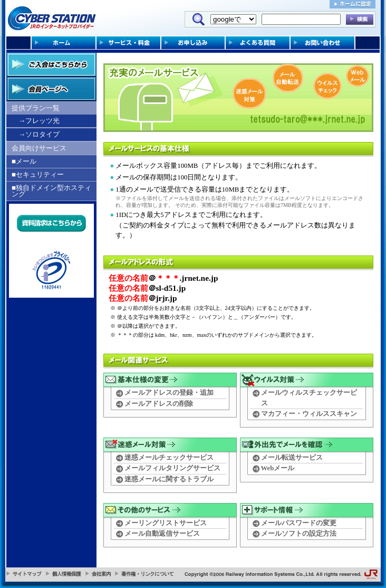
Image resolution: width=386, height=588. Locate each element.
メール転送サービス (292, 458)
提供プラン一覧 (36, 108)
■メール (24, 161)
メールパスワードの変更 (299, 523)
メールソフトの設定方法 (299, 534)
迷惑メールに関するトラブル (169, 479)
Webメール (278, 468)
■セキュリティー (38, 174)
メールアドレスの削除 (159, 404)
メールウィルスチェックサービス (309, 398)
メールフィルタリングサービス (172, 468)
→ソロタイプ (39, 134)
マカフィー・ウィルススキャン (309, 414)
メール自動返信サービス (162, 534)
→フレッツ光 (39, 121)
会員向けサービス (39, 148)
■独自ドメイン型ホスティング (51, 191)
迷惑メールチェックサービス (169, 458)
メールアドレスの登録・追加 (169, 393)
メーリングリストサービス (166, 523)
